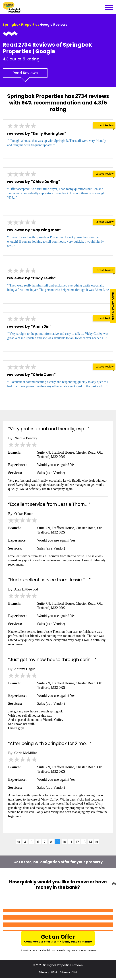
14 (90, 842)
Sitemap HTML (48, 974)
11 (71, 842)
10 (64, 842)
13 (84, 842)
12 (77, 842)
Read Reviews (25, 73)
